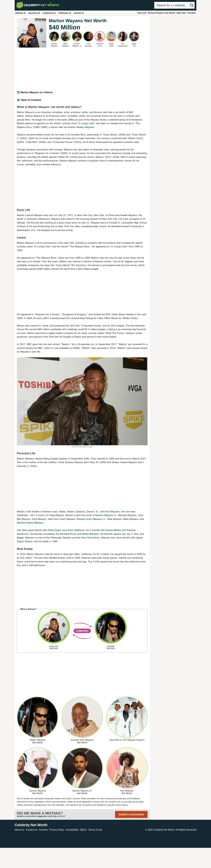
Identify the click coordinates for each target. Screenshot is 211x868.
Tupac (20, 541)
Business (34, 13)
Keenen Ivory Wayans (89, 519)
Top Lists (142, 13)
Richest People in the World (162, 13)
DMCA (83, 830)
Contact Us (32, 830)
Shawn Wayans (85, 127)
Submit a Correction (131, 814)
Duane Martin (113, 530)
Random (192, 13)
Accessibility (72, 830)
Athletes (21, 13)
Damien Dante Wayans (30, 523)
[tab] (82, 92)
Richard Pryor (68, 534)
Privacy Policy (57, 830)
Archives (43, 830)
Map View (181, 13)
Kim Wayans (112, 512)
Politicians (65, 13)
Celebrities (49, 13)
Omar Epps (54, 530)
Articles (79, 13)
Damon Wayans (104, 515)
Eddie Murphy (90, 534)
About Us (19, 830)
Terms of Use (95, 830)
